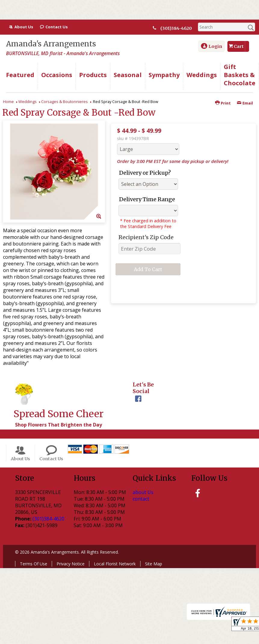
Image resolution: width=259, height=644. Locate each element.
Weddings (28, 102)
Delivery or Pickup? (145, 173)
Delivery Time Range (147, 199)
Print (223, 103)
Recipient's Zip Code (146, 237)
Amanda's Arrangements (51, 44)
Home (8, 102)
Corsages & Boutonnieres (65, 102)
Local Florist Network (115, 564)
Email (245, 103)
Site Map (154, 564)
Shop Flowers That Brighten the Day (59, 425)
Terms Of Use (34, 564)
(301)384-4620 (176, 28)
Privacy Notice (71, 564)
